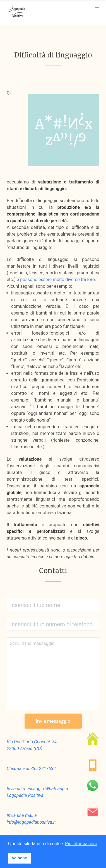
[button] (97, 9)
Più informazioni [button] (81, 844)
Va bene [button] (19, 858)
